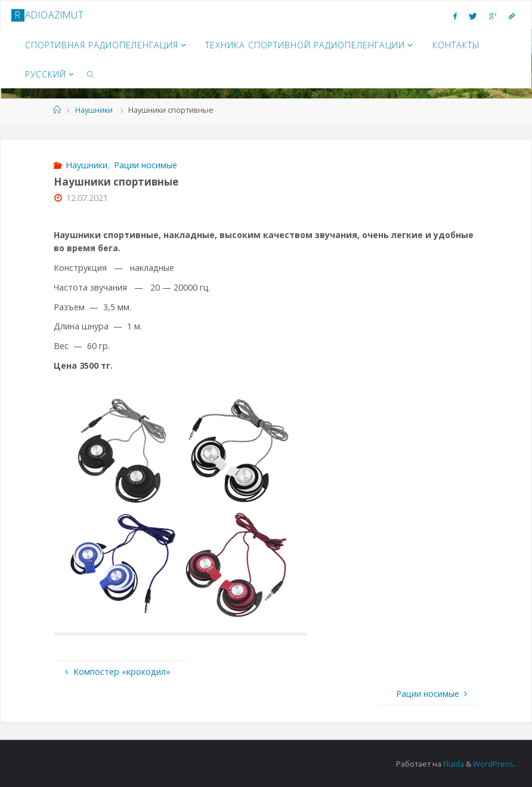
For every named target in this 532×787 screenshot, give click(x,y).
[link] (91, 74)
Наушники (94, 110)
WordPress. (494, 764)
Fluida (453, 764)
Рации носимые (146, 165)
